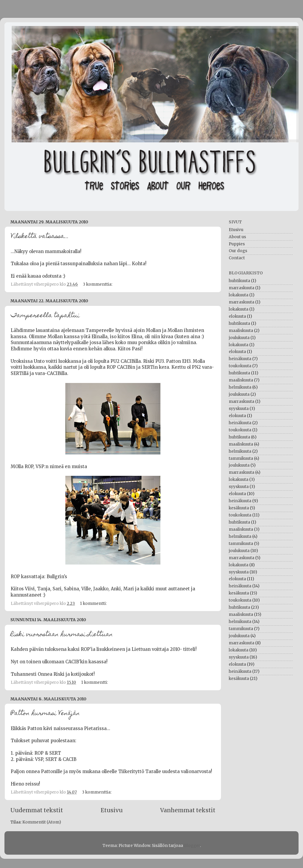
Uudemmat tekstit (37, 810)
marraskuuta (242, 288)
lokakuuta (239, 295)
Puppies (237, 244)
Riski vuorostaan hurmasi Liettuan (62, 635)
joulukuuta (239, 338)
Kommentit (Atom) (42, 822)
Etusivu (112, 810)
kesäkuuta (239, 508)
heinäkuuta (240, 359)
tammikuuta (241, 458)
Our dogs (238, 251)
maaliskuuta (241, 331)
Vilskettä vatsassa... (40, 237)
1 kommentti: (94, 604)
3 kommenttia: (98, 284)
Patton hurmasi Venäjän (45, 714)
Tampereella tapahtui (45, 316)
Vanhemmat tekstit (188, 810)
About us (237, 237)
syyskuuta (239, 409)
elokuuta (237, 316)
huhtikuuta (239, 281)
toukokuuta (240, 366)
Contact (237, 258)
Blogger (192, 846)
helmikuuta (240, 387)
